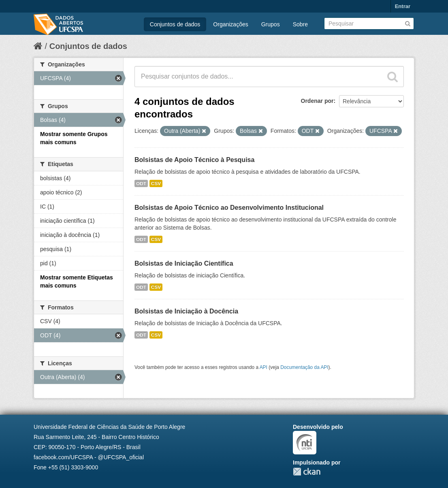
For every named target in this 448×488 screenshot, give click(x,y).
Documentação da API (304, 367)
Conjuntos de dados (175, 24)
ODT (141, 183)
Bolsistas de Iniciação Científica (184, 263)
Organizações (230, 24)
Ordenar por (317, 101)
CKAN (307, 472)
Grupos (271, 24)
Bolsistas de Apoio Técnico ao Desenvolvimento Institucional (229, 208)
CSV (156, 183)
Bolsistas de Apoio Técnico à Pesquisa (194, 160)
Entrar (403, 6)
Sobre (300, 24)
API (263, 367)
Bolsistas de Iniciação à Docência (186, 311)
